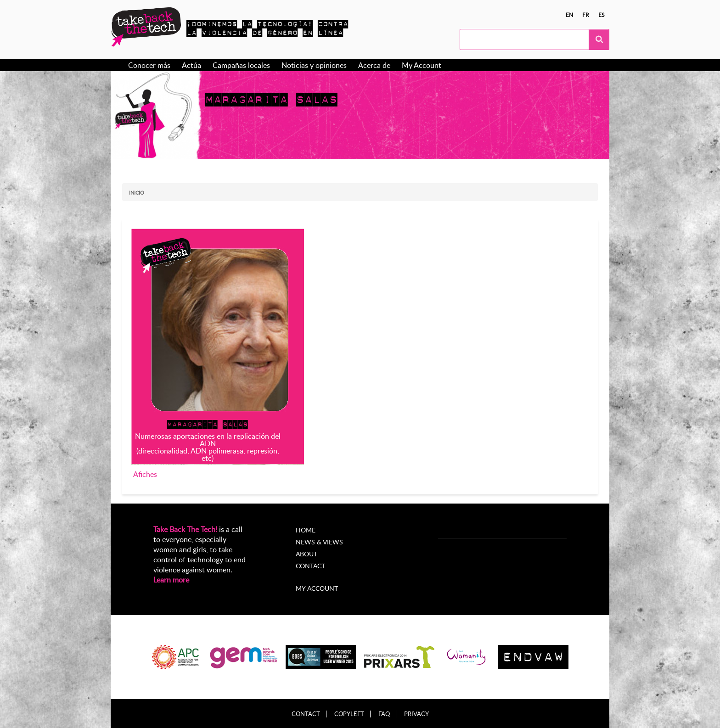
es (602, 15)
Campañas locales (241, 65)
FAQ (384, 714)
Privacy (416, 714)
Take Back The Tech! (185, 529)
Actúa (191, 65)
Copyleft (349, 714)
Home (306, 530)
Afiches (145, 474)
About (307, 554)
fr (586, 15)
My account (317, 588)
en (569, 15)
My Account (422, 65)
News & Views (319, 542)
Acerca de (374, 65)
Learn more (171, 580)
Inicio (137, 193)
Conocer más (149, 65)
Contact (310, 566)
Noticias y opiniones (314, 65)
